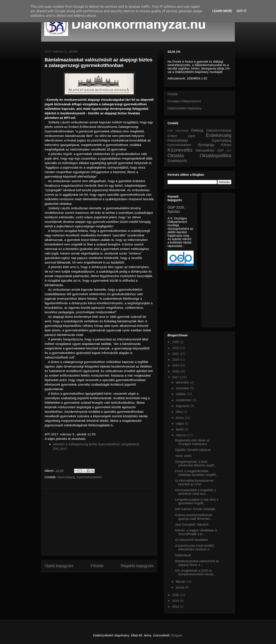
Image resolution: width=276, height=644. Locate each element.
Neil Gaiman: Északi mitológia (195, 509)
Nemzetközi (205, 150)
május (180, 424)
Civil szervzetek (178, 131)
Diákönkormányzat (219, 130)
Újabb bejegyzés (59, 566)
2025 (176, 342)
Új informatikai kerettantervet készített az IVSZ (194, 482)
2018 (176, 371)
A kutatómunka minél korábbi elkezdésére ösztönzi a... (194, 547)
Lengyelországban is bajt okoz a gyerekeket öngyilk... (197, 501)
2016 (176, 595)
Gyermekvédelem (89, 477)
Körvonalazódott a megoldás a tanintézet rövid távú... (195, 492)
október (181, 394)
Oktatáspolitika (216, 156)
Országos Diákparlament (184, 101)
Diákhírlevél (183, 555)
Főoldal (97, 566)
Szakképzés (177, 161)
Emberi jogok (181, 136)
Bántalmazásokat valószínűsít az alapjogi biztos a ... (197, 563)
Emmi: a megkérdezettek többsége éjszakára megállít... (197, 473)
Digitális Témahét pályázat (193, 450)
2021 (176, 354)
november (183, 388)
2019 (176, 365)
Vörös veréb (183, 456)
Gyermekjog (66, 477)
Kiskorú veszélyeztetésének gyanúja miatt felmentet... (194, 517)
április (180, 429)
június (180, 418)
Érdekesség (219, 135)
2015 (176, 601)
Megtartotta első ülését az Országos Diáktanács (192, 442)
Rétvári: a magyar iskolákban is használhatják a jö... (196, 532)
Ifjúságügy (206, 145)
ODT (229, 151)
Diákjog (197, 130)
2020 (176, 360)
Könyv (226, 145)
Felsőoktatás (178, 140)
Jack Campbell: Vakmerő (192, 525)
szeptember (184, 400)
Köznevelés (180, 150)
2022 (176, 348)
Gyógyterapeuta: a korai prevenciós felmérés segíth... (196, 463)
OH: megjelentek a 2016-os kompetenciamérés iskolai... (195, 572)
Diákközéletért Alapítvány (184, 108)
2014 (176, 607)
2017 (176, 377)
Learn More (222, 11)
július (180, 412)
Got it (241, 11)
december (183, 382)
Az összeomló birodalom (192, 540)
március (181, 435)
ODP (220, 151)
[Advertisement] (99, 522)
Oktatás (176, 156)
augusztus (183, 406)
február (181, 582)
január (180, 587)
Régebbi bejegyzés (137, 566)
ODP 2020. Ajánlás (176, 209)
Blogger (177, 635)
